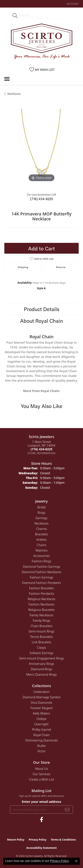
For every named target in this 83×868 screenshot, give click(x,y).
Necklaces (14, 94)
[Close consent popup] (76, 861)
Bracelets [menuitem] (42, 534)
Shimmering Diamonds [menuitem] (42, 740)
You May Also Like (42, 406)
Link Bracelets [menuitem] (41, 642)
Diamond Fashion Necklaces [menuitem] (41, 572)
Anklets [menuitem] (41, 540)
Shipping (23, 267)
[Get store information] (41, 453)
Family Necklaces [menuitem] (42, 615)
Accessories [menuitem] (41, 556)
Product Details (41, 309)
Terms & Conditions (63, 840)
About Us (41, 769)
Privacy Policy (37, 840)
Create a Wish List (42, 779)
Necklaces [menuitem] (41, 523)
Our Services (41, 774)
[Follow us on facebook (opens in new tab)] (41, 820)
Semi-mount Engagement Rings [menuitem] (41, 658)
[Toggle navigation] (7, 79)
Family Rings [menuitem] (41, 621)
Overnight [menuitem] (41, 724)
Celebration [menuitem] (41, 692)
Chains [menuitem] (42, 545)
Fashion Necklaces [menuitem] (41, 604)
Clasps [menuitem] (41, 647)
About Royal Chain (42, 321)
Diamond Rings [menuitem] (41, 669)
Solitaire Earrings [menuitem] (41, 653)
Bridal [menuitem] (42, 507)
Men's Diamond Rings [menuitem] (41, 674)
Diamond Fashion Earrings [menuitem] (41, 567)
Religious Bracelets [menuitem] (41, 610)
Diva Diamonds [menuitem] (41, 703)
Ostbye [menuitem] (42, 719)
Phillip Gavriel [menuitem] (42, 730)
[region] (41, 146)
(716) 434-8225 (42, 199)
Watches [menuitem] (41, 550)
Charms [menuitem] (41, 529)
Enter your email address (41, 802)
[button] (72, 4)
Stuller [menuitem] (42, 746)
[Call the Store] (41, 449)
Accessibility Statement (41, 848)
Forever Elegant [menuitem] (42, 708)
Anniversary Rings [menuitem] (41, 664)
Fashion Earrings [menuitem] (41, 577)
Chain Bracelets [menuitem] (41, 626)
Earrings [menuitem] (41, 518)
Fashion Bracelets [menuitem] (41, 588)
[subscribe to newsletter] (67, 810)
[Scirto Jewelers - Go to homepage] (42, 42)
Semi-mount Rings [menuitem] (42, 631)
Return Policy (16, 840)
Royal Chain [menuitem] (42, 735)
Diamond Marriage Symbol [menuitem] (41, 697)
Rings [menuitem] (42, 513)
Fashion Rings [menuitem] (41, 561)
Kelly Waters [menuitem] (41, 713)
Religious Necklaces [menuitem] (42, 599)
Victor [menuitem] (42, 751)
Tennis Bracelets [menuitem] (41, 637)
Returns (61, 267)
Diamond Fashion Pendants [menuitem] (41, 583)
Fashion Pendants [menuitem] (42, 594)
